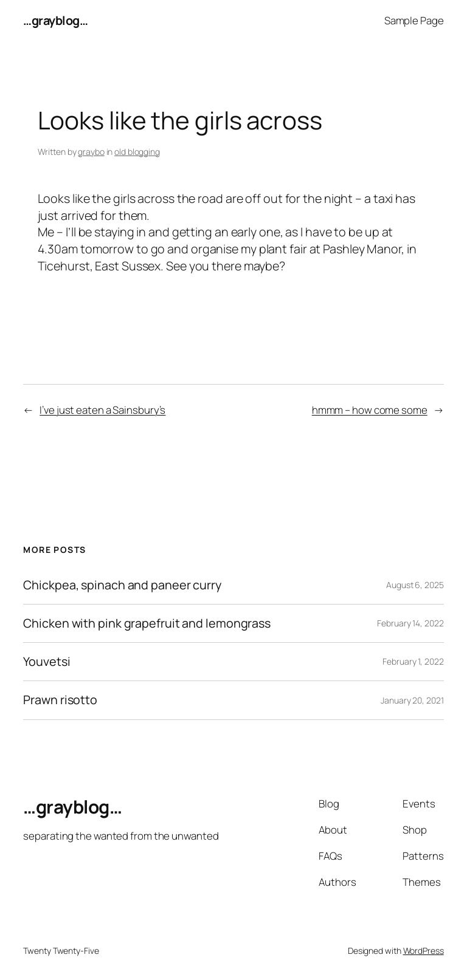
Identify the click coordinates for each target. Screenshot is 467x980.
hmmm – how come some (370, 410)
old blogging (137, 152)
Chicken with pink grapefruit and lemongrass (147, 623)
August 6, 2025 (415, 585)
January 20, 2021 (412, 700)
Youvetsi (47, 662)
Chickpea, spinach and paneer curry (122, 585)
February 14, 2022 (410, 623)
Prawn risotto (60, 700)
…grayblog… (55, 20)
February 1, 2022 (413, 661)
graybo (91, 152)
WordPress (424, 951)
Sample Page (414, 20)
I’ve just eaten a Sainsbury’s (102, 410)
